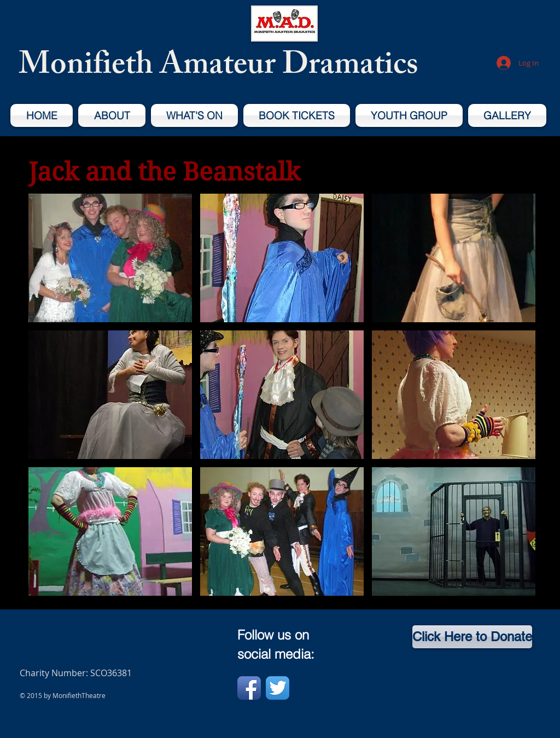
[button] (110, 258)
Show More (282, 605)
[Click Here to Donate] (472, 637)
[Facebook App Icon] (249, 688)
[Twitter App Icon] (278, 688)
